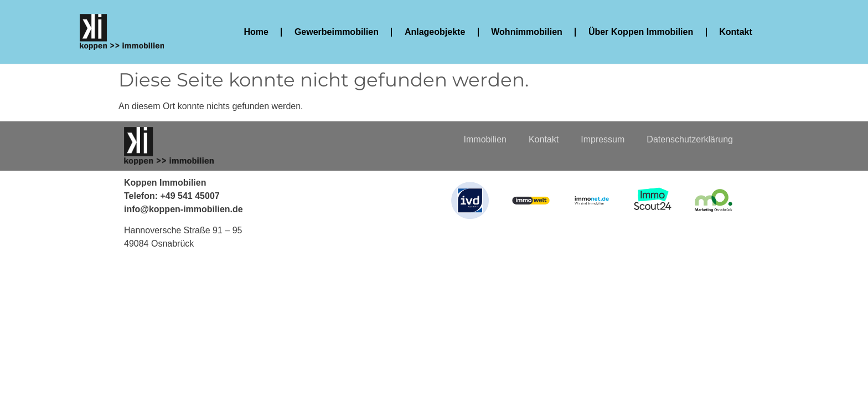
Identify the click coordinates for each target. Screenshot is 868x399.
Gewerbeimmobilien (337, 32)
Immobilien (485, 139)
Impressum (603, 139)
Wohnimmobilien (527, 32)
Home (256, 32)
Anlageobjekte (435, 32)
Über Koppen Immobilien (641, 32)
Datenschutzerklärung (690, 139)
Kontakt (736, 32)
